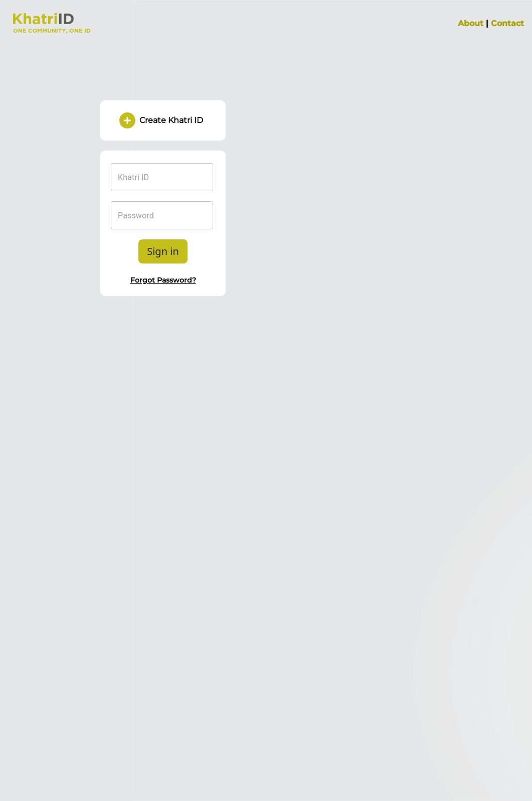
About (471, 23)
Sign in (163, 251)
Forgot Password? (163, 280)
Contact (507, 23)
